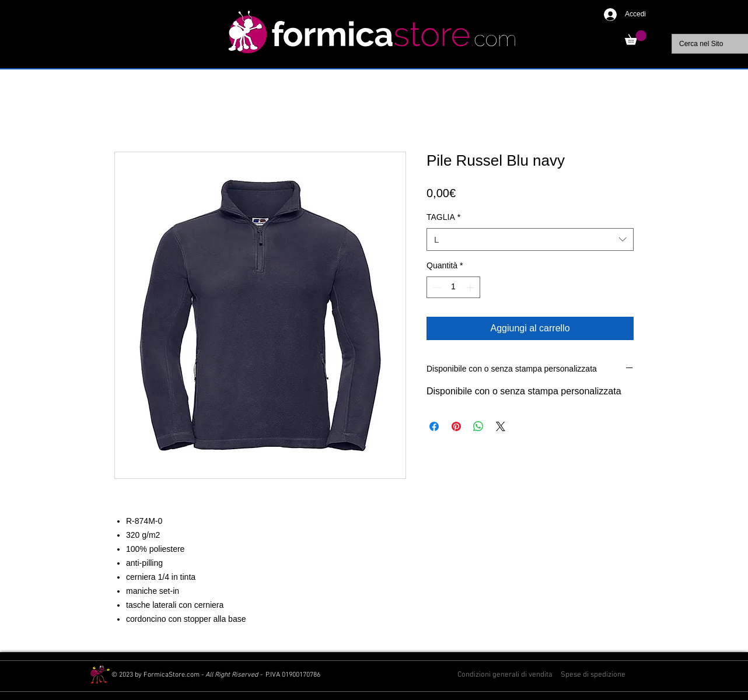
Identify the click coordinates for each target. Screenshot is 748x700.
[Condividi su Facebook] (434, 426)
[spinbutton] (453, 287)
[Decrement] (436, 287)
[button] (636, 38)
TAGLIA (443, 217)
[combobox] (530, 239)
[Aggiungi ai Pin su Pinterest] (456, 426)
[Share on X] (501, 426)
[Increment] (471, 287)
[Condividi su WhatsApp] (478, 426)
